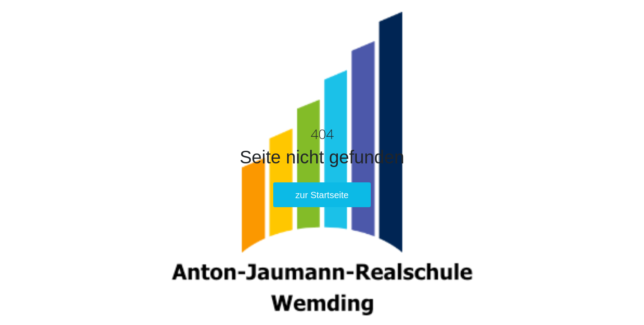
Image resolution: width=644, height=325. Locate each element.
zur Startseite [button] (322, 195)
